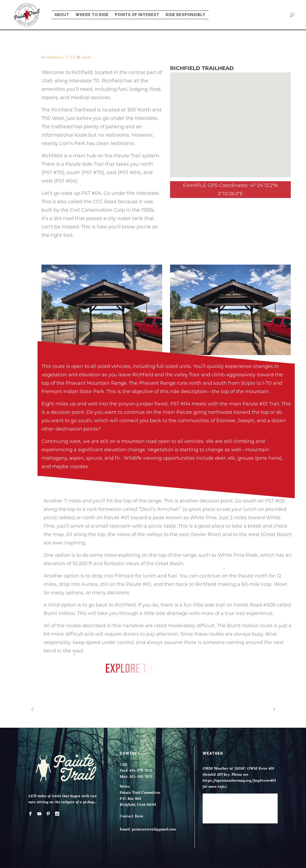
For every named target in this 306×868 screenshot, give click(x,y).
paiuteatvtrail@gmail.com (154, 829)
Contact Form (131, 816)
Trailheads (53, 57)
